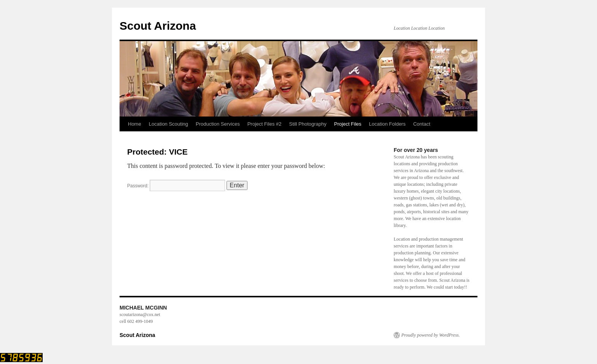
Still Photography (308, 124)
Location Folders (387, 124)
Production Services (218, 124)
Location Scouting (168, 124)
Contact (422, 124)
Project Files (348, 124)
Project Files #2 (265, 124)
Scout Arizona (158, 26)
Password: (176, 186)
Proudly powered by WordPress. (431, 335)
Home (135, 124)
